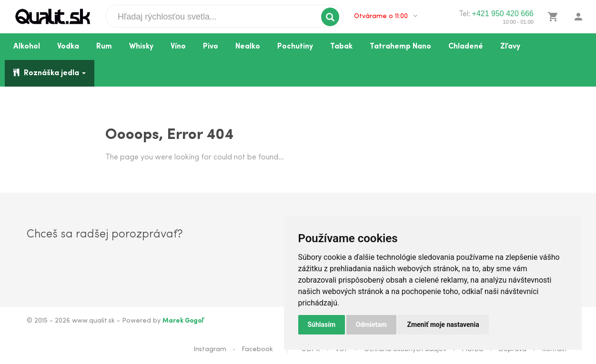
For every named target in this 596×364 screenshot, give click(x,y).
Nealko (248, 47)
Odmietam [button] (371, 325)
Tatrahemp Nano (400, 47)
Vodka (68, 47)
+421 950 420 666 (503, 14)
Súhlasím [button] (322, 325)
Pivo (211, 47)
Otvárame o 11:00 (386, 16)
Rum (104, 47)
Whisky (141, 47)
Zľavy (510, 47)
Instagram (210, 349)
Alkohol (27, 47)
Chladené (466, 47)
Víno (178, 47)
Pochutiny (295, 47)
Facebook (257, 349)
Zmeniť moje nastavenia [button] (443, 325)
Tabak (341, 47)
